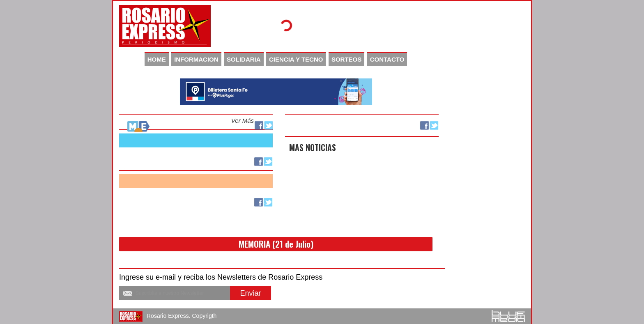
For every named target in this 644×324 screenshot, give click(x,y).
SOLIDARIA (244, 59)
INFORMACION (196, 59)
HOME (157, 59)
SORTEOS (346, 59)
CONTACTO (387, 59)
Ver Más (243, 121)
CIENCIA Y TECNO (296, 59)
